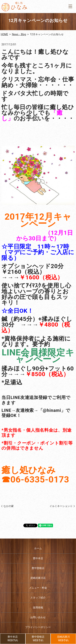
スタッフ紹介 (38, 598)
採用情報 (38, 608)
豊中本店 (38, 558)
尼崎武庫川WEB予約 (63, 639)
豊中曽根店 (38, 568)
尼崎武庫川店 (38, 578)
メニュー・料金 (38, 588)
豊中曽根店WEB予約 (38, 639)
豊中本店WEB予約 (13, 639)
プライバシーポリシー (38, 627)
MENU (70, 6)
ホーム (38, 548)
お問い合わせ (38, 617)
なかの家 (9, 506)
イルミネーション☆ (61, 506)
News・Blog (19, 34)
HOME (4, 34)
